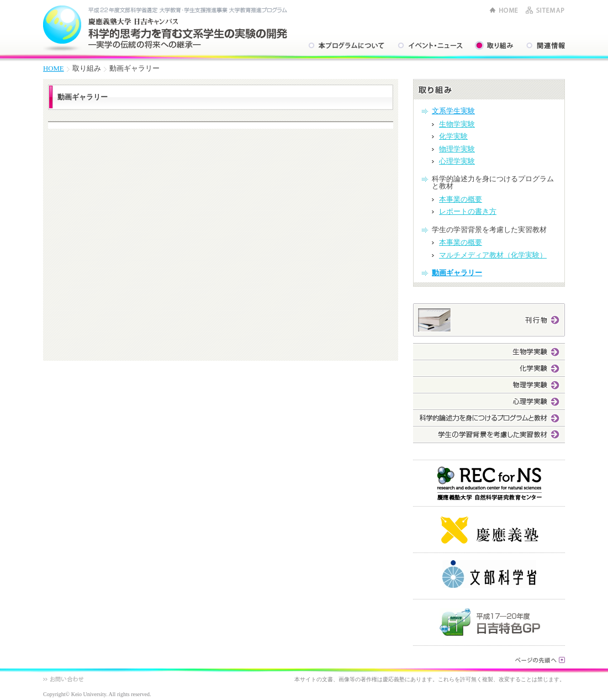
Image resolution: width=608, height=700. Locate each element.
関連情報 (545, 46)
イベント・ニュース (429, 46)
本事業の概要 (461, 199)
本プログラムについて (345, 46)
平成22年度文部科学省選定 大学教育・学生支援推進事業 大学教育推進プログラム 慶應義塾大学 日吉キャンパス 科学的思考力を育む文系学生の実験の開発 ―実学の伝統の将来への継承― (165, 27)
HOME (504, 10)
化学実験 (453, 136)
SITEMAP (545, 10)
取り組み (494, 46)
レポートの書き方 (468, 212)
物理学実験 (457, 149)
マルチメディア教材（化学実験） (493, 255)
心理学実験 (457, 161)
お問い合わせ (64, 679)
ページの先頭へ (540, 660)
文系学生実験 (453, 111)
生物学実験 (457, 124)
